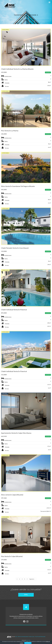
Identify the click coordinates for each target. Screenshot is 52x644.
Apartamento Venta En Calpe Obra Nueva (16, 433)
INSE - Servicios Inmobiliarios (22, 637)
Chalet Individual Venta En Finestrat (14, 310)
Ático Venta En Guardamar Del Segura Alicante (18, 186)
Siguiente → (32, 579)
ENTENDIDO (28, 643)
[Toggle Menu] (49, 2)
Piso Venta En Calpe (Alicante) (12, 556)
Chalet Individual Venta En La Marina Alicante (17, 69)
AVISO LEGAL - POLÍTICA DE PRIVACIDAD (37, 637)
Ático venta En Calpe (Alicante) (12, 495)
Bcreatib (28, 640)
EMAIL (26, 595)
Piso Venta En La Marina (10, 131)
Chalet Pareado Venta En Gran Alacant (15, 248)
